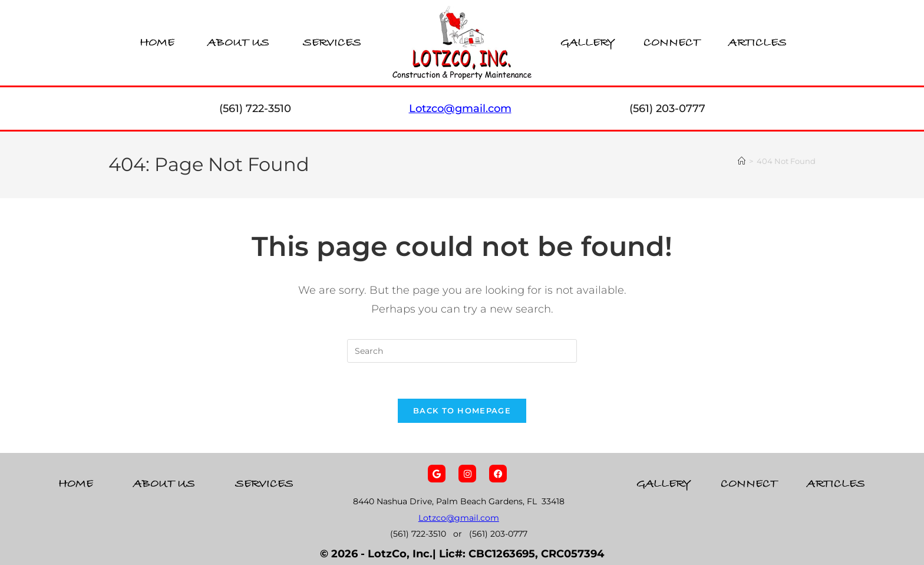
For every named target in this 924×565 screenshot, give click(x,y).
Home (157, 43)
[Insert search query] (462, 351)
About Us (238, 43)
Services (332, 43)
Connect (672, 43)
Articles (758, 43)
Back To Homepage (462, 410)
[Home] (742, 161)
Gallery (588, 43)
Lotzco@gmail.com (459, 518)
